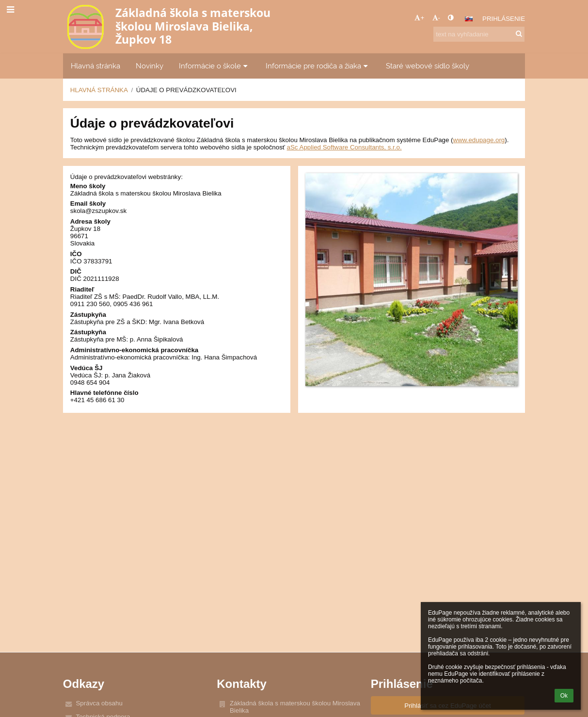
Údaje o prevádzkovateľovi (186, 90)
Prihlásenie (504, 19)
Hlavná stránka (99, 90)
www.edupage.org (479, 140)
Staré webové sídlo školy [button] (428, 66)
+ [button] (419, 18)
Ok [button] (564, 696)
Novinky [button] (150, 66)
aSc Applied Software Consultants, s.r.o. (344, 147)
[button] (469, 19)
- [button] (436, 18)
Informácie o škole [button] (215, 66)
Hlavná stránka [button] (95, 66)
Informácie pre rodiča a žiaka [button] (318, 66)
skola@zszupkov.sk (98, 211)
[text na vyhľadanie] (479, 34)
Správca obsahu (99, 703)
